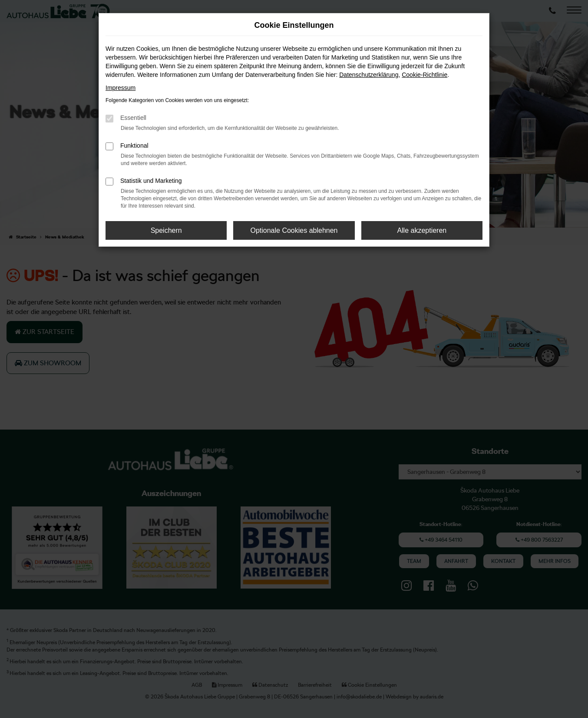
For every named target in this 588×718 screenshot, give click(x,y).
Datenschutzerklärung (369, 75)
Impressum (121, 88)
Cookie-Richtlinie (424, 75)
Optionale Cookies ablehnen (294, 230)
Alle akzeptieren (422, 230)
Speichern (166, 230)
